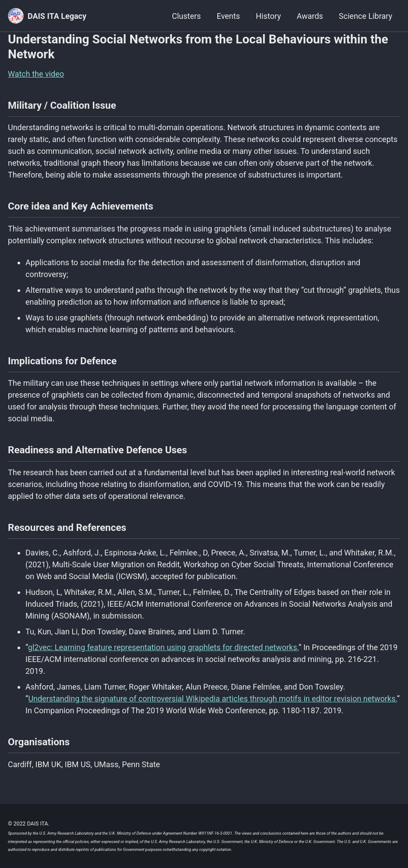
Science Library (365, 16)
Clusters (186, 16)
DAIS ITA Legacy (57, 16)
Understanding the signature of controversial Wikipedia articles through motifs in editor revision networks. (212, 699)
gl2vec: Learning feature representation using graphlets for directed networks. (163, 647)
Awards (310, 16)
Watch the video (36, 74)
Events (228, 16)
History (268, 16)
